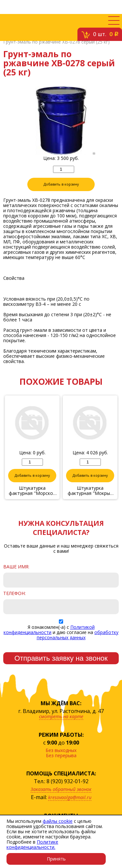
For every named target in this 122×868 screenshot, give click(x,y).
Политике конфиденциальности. (32, 844)
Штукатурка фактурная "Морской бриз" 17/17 (32, 491)
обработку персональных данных (78, 635)
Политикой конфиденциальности (49, 630)
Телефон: (14, 593)
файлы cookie (58, 821)
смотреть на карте (61, 716)
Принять (56, 859)
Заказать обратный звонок (61, 789)
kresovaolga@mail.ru (70, 797)
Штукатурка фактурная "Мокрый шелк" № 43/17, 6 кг (90, 491)
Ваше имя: (16, 567)
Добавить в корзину (61, 184)
